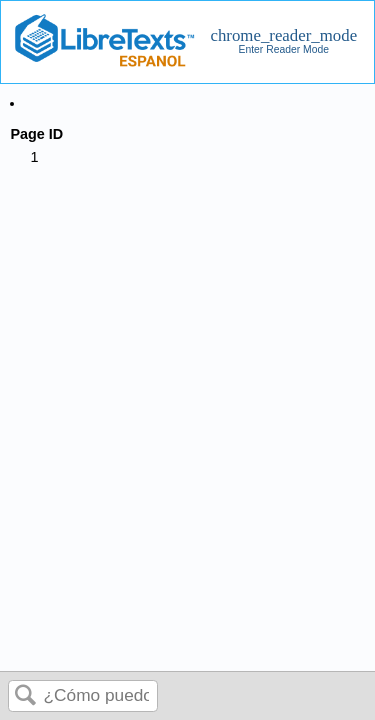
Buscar (26, 696)
